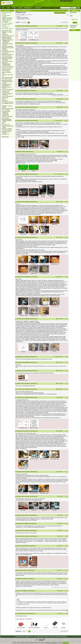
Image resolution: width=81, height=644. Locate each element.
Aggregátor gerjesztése (7, 80)
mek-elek (19, 26)
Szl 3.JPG (44, 510)
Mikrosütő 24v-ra (6, 134)
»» (29, 631)
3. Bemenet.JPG (44, 306)
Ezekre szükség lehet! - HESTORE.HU (24, 619)
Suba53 (19, 579)
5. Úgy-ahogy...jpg (23, 274)
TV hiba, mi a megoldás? (7, 117)
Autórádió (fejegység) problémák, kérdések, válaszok (7, 121)
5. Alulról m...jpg (23, 316)
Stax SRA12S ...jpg (34, 148)
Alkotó (18, 91)
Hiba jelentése (63, 636)
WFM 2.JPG (44, 225)
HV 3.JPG (55, 352)
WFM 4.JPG (23, 234)
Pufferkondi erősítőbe (7, 56)
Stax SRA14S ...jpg (51, 196)
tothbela (19, 357)
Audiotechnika (25, 18)
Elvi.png (23, 352)
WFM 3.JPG (55, 225)
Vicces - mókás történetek (8, 89)
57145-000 (55, 627)
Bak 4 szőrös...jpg (54, 459)
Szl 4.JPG (55, 510)
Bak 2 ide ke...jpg (34, 459)
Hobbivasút (62, 1)
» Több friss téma (5, 137)
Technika (19, 18)
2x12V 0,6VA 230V (21, 627)
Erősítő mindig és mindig (7, 77)
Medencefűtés (5, 50)
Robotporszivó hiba (6, 69)
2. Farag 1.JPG (34, 264)
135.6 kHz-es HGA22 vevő (8, 67)
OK (79, 8)
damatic (23, 15)
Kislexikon (71, 1)
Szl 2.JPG (34, 510)
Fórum (14, 8)
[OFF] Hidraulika (5, 118)
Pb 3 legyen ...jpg (44, 493)
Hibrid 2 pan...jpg (34, 428)
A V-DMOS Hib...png (34, 40)
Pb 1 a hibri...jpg (23, 493)
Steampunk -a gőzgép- (7, 129)
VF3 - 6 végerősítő (6, 110)
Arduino (4, 99)
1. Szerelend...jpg (23, 306)
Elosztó (58, 636)
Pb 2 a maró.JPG (34, 493)
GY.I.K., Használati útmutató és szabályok (40, 636)
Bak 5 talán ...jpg (23, 469)
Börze (3, 123)
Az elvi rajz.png (23, 225)
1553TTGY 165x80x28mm (34, 627)
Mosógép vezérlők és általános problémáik (7, 38)
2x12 (51, 283)
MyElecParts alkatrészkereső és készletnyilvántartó (6, 64)
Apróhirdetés (38, 8)
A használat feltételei (19, 636)
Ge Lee (19, 570)
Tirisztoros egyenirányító (7, 61)
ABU (18, 152)
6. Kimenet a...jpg (34, 316)
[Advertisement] (75, 56)
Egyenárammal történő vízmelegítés (7, 59)
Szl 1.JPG (23, 510)
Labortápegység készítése (8, 102)
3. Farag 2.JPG (44, 264)
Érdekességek (5, 98)
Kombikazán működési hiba (8, 52)
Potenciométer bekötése (7, 68)
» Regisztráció (73, 27)
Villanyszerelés (5, 53)
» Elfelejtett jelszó (73, 25)
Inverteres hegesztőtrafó (7, 96)
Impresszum (53, 636)
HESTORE (67, 1)
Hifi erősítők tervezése (7, 79)
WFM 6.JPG (44, 234)
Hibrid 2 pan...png (23, 428)
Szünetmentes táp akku (7, 130)
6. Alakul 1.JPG (34, 274)
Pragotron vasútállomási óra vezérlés (7, 94)
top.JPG (23, 171)
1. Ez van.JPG (23, 264)
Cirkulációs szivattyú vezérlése (6, 132)
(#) (16, 26)
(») (37, 26)
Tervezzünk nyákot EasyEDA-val (6, 112)
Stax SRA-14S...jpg (23, 197)
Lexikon (20, 8)
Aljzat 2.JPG (34, 87)
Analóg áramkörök (21, 19)
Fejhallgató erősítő (6, 91)
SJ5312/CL (64, 627)
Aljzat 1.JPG (23, 87)
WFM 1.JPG (34, 225)
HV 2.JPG (44, 352)
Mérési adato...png (23, 380)
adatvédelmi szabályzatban (51, 643)
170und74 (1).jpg (33, 567)
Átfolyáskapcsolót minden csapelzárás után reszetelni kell (7, 41)
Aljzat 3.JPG (44, 87)
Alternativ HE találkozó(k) (7, 46)
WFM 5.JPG (34, 234)
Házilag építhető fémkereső (8, 36)
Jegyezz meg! (75, 19)
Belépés (75, 23)
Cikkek (8, 8)
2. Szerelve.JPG (34, 306)
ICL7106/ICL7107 (6, 125)
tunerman (19, 121)
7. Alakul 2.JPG (44, 274)
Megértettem (66, 643)
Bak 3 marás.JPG (44, 459)
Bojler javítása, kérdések (7, 57)
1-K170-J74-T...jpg (23, 567)
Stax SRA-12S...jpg (23, 148)
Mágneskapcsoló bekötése (8, 109)
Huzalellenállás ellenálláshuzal (5, 115)
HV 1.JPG (34, 352)
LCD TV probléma (6, 71)
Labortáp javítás (5, 92)
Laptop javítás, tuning (7, 30)
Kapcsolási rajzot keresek (7, 55)
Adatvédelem (27, 636)
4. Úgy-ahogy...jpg (55, 264)
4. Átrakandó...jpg (54, 306)
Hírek (3, 8)
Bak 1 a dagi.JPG (23, 459)
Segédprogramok (28, 8)
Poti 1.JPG (44, 316)
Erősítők (28, 19)
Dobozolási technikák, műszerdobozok (7, 85)
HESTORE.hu (5, 101)
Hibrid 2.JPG (23, 40)
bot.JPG (34, 171)
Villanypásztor (5, 34)
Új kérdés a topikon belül (60, 13)
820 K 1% (46, 627)
